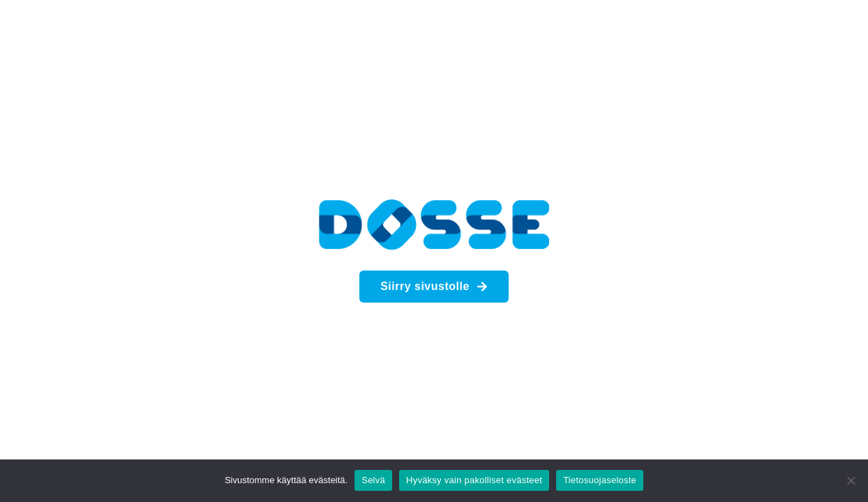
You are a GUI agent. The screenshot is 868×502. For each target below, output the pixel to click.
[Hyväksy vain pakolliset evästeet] (851, 480)
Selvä (373, 480)
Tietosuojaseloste (600, 480)
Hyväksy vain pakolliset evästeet (474, 480)
